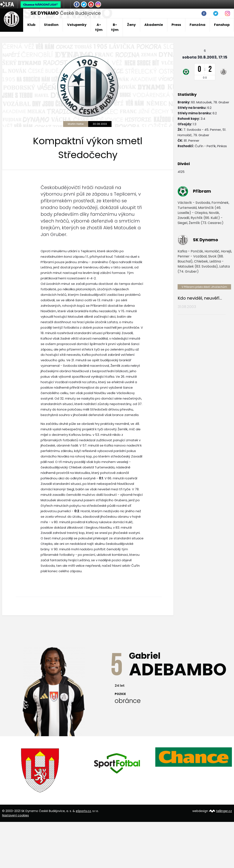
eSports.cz (83, 811)
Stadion (51, 25)
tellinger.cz (224, 811)
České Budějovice (66, 13)
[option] (40, 771)
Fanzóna (197, 25)
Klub (31, 25)
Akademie (154, 25)
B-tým (115, 27)
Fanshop (222, 25)
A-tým (99, 27)
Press (176, 25)
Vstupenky (77, 25)
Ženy (131, 25)
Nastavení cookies (15, 815)
